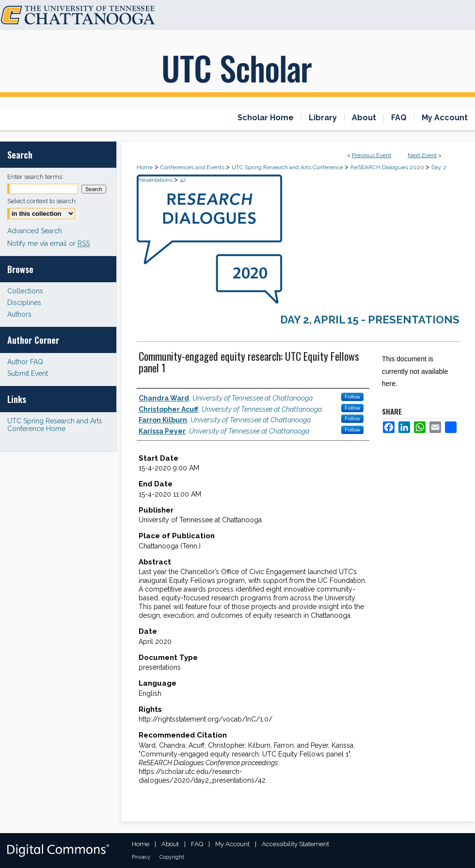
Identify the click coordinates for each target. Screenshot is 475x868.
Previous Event (372, 155)
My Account (232, 844)
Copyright (172, 857)
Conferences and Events (193, 167)
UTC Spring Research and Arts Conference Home (55, 425)
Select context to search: (42, 201)
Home (145, 167)
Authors (19, 314)
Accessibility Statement (295, 844)
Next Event (422, 155)
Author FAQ (25, 362)
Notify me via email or (48, 243)
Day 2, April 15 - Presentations (370, 320)
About (170, 844)
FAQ (197, 844)
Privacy (141, 857)
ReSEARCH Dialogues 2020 (388, 167)
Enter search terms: (35, 177)
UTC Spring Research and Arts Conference (288, 167)
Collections (25, 291)
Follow (352, 397)
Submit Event (28, 373)
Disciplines (24, 303)
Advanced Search (35, 231)
